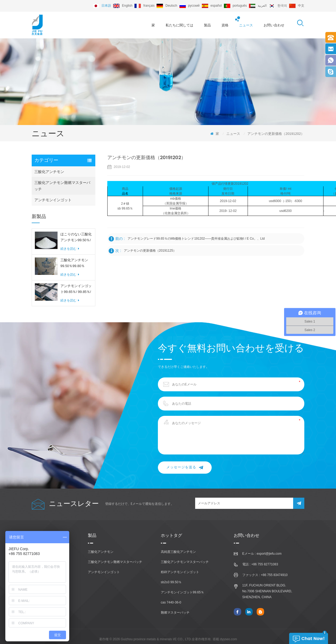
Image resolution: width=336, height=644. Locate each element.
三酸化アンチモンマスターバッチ (185, 562)
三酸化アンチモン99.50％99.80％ (74, 263)
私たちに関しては (179, 25)
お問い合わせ (274, 25)
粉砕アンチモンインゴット (180, 572)
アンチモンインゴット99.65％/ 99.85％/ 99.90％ (76, 289)
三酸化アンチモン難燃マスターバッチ (62, 186)
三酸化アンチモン (49, 172)
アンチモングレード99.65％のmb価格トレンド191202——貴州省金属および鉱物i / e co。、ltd (196, 239)
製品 (207, 25)
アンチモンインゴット (53, 200)
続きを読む (70, 249)
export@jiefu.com (269, 554)
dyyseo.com (228, 639)
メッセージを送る (185, 467)
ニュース (246, 25)
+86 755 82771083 (265, 564)
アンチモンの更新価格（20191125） (150, 251)
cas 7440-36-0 (171, 602)
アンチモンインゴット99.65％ (182, 592)
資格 (225, 25)
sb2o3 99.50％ (171, 582)
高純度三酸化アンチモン (178, 552)
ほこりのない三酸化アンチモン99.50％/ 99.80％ (76, 238)
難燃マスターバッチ (175, 613)
